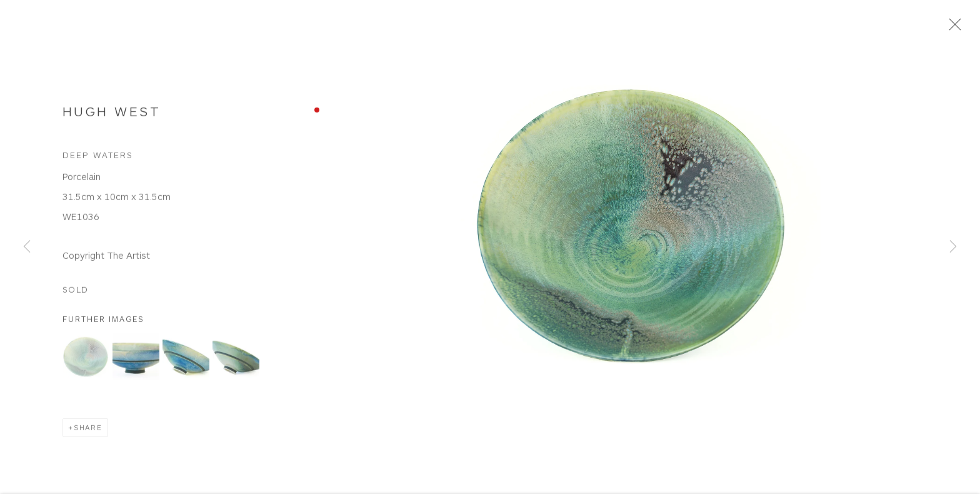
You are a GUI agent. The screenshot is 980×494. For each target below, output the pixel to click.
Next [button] (953, 247)
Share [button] (88, 434)
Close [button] (961, 28)
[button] (86, 363)
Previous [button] (27, 247)
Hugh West (112, 117)
